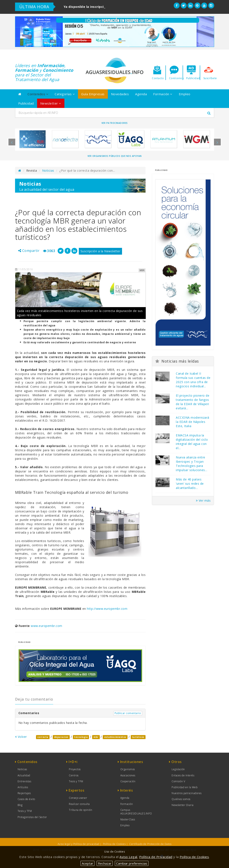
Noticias (48, 170)
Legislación (178, 769)
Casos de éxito (26, 799)
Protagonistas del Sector (32, 817)
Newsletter (51, 103)
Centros (74, 775)
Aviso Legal (128, 857)
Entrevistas (24, 781)
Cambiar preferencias (132, 863)
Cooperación (128, 781)
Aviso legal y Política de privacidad (78, 844)
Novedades (120, 94)
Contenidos (38, 94)
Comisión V (178, 781)
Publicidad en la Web (185, 787)
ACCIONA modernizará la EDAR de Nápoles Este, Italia (193, 422)
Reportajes (24, 793)
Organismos (128, 769)
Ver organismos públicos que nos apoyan (115, 156)
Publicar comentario (128, 713)
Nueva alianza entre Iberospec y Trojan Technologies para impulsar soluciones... (192, 464)
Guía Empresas (93, 94)
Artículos (23, 787)
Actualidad (24, 775)
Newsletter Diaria (183, 805)
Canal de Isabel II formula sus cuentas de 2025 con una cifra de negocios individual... (193, 380)
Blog (20, 805)
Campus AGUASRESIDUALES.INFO (136, 812)
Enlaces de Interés (183, 775)
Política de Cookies (114, 844)
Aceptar (87, 863)
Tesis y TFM (25, 811)
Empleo (185, 94)
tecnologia (81, 737)
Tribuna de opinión (80, 810)
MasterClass (128, 819)
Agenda (141, 94)
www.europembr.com (46, 626)
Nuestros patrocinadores (187, 793)
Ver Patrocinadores (115, 123)
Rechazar (105, 863)
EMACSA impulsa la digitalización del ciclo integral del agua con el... (192, 442)
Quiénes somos (181, 799)
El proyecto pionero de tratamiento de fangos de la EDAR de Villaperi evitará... (193, 402)
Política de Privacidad (156, 857)
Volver (21, 737)
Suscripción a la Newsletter (101, 251)
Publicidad (26, 103)
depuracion (61, 737)
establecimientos (115, 737)
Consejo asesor (78, 798)
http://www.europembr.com (107, 609)
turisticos (138, 737)
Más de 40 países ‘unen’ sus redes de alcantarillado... (190, 484)
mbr (96, 737)
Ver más (203, 500)
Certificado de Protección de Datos (150, 844)
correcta (43, 737)
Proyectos (75, 769)
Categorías (65, 94)
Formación (163, 94)
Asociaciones (128, 775)
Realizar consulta (79, 804)
